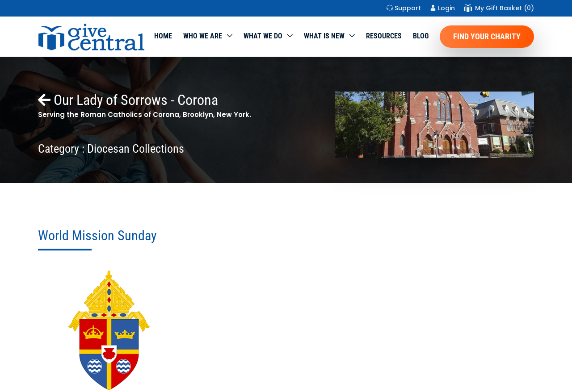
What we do (263, 36)
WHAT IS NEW (324, 36)
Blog (421, 36)
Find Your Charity (487, 36)
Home (163, 36)
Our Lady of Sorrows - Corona (128, 100)
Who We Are (203, 36)
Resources (384, 36)
